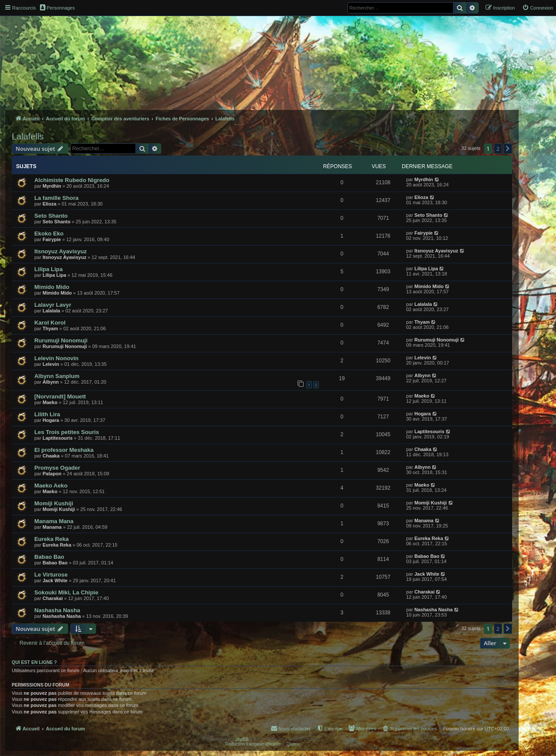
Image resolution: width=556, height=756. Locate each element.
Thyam (50, 328)
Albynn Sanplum (57, 376)
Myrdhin (52, 186)
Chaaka (51, 456)
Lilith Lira (47, 414)
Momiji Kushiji (54, 503)
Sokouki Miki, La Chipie (66, 592)
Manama (52, 527)
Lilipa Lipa (48, 269)
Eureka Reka (51, 539)
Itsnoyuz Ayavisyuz (61, 251)
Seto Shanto (51, 216)
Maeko (50, 402)
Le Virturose (51, 575)
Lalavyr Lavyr (53, 305)
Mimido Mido (52, 287)
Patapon (52, 474)
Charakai (53, 598)
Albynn (51, 382)
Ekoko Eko (49, 234)
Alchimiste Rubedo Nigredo (72, 180)
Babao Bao (49, 557)
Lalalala (51, 311)
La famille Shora (56, 198)
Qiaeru (293, 744)
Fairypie (52, 239)
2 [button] (498, 149)
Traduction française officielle (253, 744)
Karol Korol (50, 323)
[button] (508, 149)
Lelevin (51, 364)
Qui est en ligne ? (34, 662)
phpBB (242, 739)
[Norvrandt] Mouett (60, 396)
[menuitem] (538, 8)
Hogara (51, 420)
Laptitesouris (58, 438)
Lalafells (28, 136)
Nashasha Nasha (57, 610)
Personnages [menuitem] (57, 7)
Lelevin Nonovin (56, 358)
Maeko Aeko (51, 486)
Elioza (50, 204)
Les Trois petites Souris (67, 432)
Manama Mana (54, 521)
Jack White (55, 580)
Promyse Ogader (57, 468)
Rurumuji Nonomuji (61, 340)
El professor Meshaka (64, 450)
